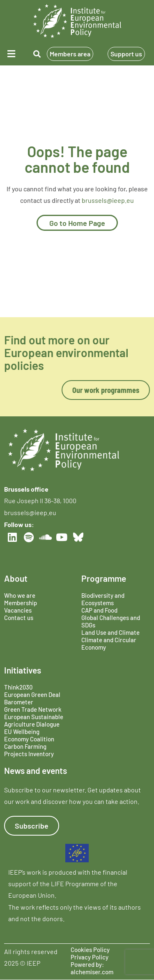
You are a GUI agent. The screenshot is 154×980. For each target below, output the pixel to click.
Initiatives (23, 670)
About (16, 578)
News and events (36, 770)
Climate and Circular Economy (109, 643)
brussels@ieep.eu (108, 200)
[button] (12, 54)
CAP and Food (99, 610)
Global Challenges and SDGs (111, 621)
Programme (104, 578)
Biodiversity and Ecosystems (103, 599)
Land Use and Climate (110, 632)
